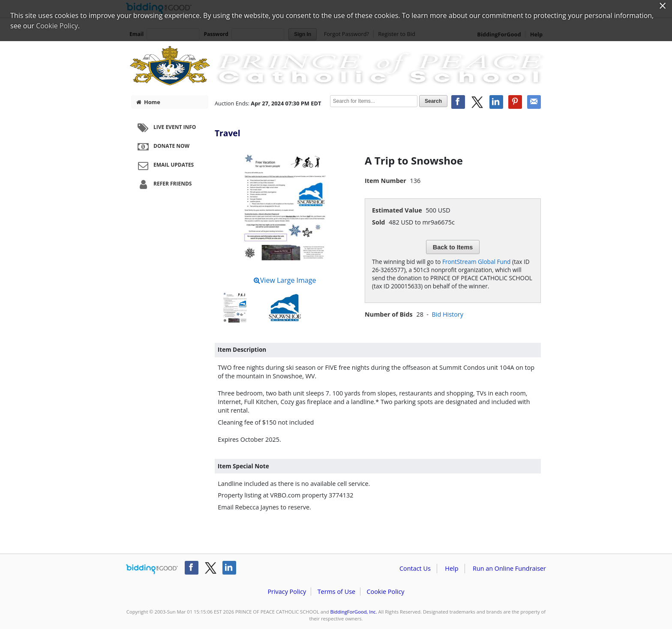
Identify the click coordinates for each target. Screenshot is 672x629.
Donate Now (162, 147)
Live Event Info (166, 128)
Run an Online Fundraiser (509, 568)
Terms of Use (336, 592)
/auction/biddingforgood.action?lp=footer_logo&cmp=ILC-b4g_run (152, 569)
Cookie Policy (385, 592)
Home (148, 102)
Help (451, 568)
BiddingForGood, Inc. (354, 612)
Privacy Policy (287, 592)
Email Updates (165, 165)
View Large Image (285, 280)
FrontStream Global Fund (476, 262)
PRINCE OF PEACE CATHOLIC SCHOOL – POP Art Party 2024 (336, 65)
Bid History (447, 314)
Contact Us (415, 568)
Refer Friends (163, 184)
